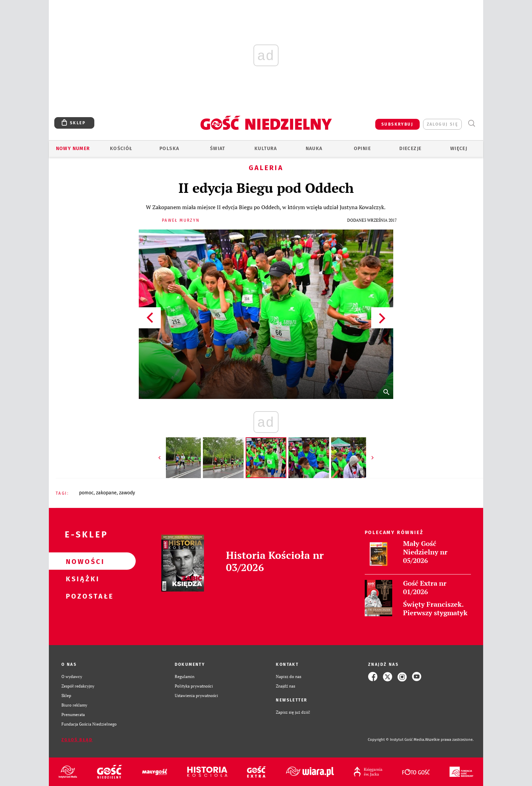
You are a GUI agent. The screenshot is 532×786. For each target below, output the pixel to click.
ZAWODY (127, 493)
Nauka (314, 149)
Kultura (266, 149)
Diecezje (410, 149)
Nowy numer (73, 149)
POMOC (86, 493)
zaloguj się (442, 124)
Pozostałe (81, 596)
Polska (169, 149)
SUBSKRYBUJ (397, 124)
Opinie (362, 149)
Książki (81, 579)
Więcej (459, 149)
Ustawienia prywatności (196, 696)
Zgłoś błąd (77, 740)
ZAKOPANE (106, 493)
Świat (218, 149)
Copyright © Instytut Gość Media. (396, 740)
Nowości (81, 561)
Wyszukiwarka (471, 123)
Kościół (121, 149)
